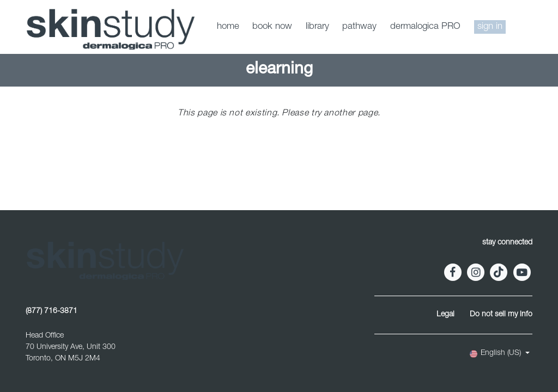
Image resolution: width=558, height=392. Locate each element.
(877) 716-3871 (51, 311)
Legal (445, 315)
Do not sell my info (501, 315)
